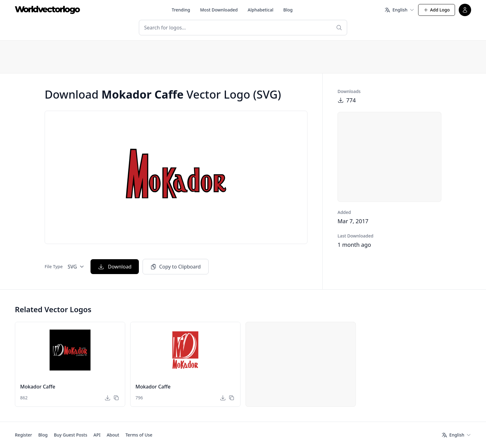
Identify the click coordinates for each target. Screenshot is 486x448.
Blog (288, 10)
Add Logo (437, 10)
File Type (54, 266)
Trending (181, 10)
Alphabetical (261, 10)
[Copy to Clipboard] (116, 398)
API (97, 435)
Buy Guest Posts (71, 435)
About (113, 435)
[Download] (108, 398)
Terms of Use (139, 435)
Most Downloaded (219, 10)
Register (23, 435)
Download (115, 267)
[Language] (399, 10)
